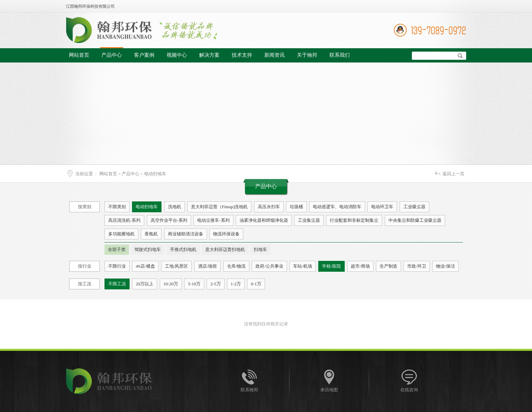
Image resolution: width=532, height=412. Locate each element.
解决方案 (209, 55)
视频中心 (177, 55)
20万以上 (145, 284)
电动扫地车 (155, 174)
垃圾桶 (296, 207)
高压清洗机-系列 (124, 220)
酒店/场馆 (208, 266)
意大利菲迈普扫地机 (225, 249)
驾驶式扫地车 (148, 249)
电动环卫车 (382, 207)
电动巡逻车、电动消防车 (337, 207)
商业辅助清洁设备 (186, 234)
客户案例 (144, 55)
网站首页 (79, 55)
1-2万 (236, 284)
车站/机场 (303, 266)
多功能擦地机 (121, 234)
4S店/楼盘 (145, 266)
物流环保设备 (226, 234)
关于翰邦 (307, 55)
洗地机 (175, 207)
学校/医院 (331, 266)
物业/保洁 (445, 266)
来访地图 (329, 390)
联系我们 (340, 55)
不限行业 (117, 266)
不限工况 (117, 284)
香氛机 (151, 234)
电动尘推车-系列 (213, 220)
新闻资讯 (274, 55)
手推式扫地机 (183, 249)
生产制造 (388, 266)
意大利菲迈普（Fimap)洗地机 (220, 207)
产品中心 (112, 55)
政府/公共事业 (269, 266)
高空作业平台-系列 (169, 220)
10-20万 (171, 284)
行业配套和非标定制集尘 (354, 220)
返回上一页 (453, 174)
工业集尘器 (309, 220)
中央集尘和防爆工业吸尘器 (415, 220)
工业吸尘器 (414, 207)
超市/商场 (360, 266)
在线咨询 (409, 390)
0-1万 (256, 284)
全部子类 (117, 249)
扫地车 (260, 249)
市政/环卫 (417, 266)
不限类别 (117, 207)
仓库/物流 (236, 266)
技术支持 (242, 55)
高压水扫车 (269, 207)
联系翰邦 (249, 390)
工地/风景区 (177, 266)
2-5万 (215, 284)
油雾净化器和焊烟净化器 (264, 220)
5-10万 (194, 284)
